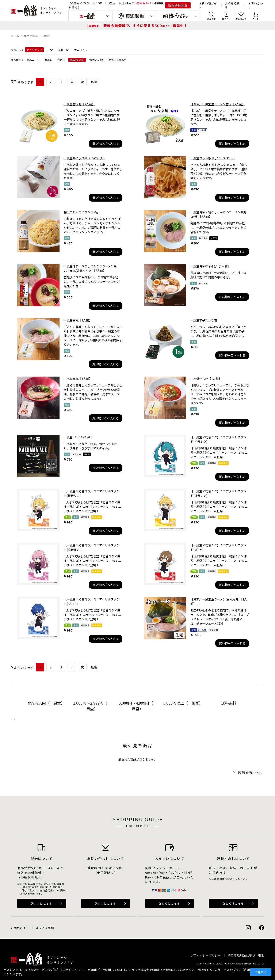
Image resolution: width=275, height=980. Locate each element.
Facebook (262, 928)
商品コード (33, 60)
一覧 (50, 50)
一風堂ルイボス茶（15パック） (85, 158)
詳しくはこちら (42, 903)
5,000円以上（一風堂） (183, 703)
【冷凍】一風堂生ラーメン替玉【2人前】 (218, 104)
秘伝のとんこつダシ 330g (81, 212)
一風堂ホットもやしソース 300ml (213, 158)
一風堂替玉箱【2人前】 (79, 104)
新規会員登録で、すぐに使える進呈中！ (145, 26)
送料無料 (229, 703)
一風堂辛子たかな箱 (204, 320)
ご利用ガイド (20, 928)
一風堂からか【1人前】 (206, 379)
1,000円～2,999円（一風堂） (92, 706)
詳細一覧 (64, 50)
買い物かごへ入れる (106, 144)
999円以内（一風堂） (46, 703)
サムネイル (81, 50)
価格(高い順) (96, 60)
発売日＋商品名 (118, 60)
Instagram (248, 928)
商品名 (48, 60)
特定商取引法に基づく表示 (246, 955)
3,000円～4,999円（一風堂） (138, 706)
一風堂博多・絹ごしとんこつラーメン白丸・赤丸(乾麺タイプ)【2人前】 (90, 268)
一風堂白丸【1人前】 (78, 320)
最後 (94, 82)
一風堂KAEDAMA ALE (78, 437)
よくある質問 (45, 928)
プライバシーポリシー (206, 955)
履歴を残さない (251, 773)
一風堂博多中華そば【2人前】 (210, 266)
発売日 (61, 60)
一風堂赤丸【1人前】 (78, 379)
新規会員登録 (178, 5)
